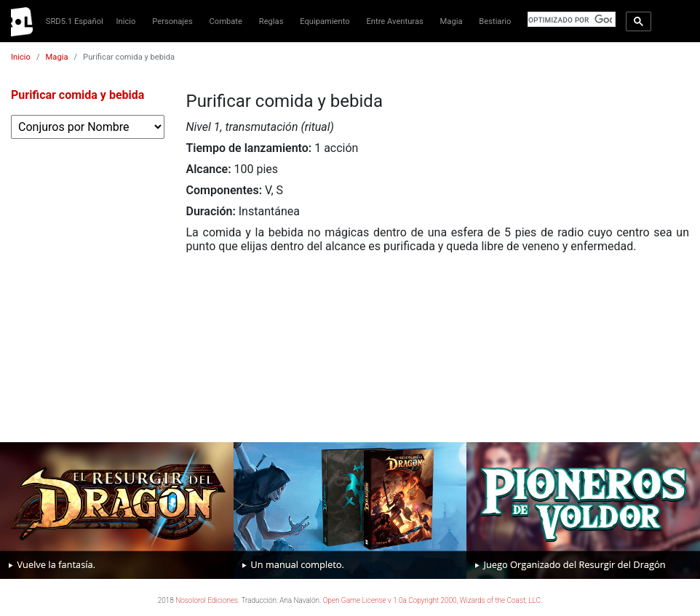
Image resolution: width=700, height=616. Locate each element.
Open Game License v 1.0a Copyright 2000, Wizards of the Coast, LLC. (433, 600)
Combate (226, 21)
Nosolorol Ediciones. (207, 600)
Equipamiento (325, 21)
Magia (452, 21)
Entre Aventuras (394, 21)
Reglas (271, 21)
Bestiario (495, 21)
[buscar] (570, 20)
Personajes (172, 21)
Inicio (126, 21)
